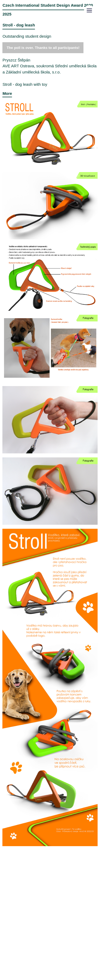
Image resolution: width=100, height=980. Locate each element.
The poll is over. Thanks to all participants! (43, 48)
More (7, 93)
